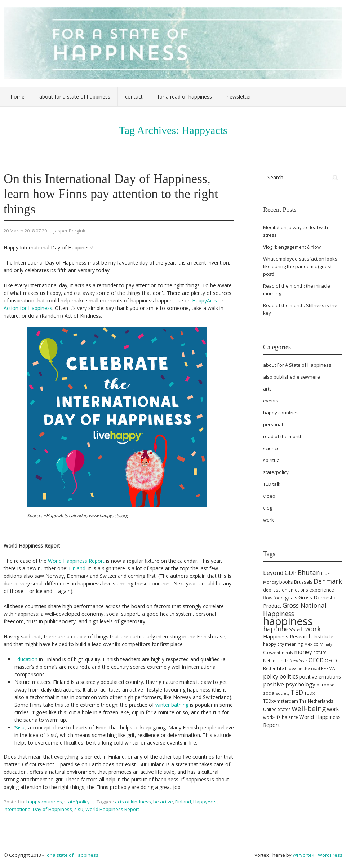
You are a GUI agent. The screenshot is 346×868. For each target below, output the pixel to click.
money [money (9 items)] (303, 652)
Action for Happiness (28, 308)
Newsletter (239, 97)
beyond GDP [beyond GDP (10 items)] (280, 573)
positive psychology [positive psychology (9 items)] (289, 684)
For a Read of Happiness (185, 97)
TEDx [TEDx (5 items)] (309, 693)
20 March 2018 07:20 (25, 231)
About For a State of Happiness (75, 97)
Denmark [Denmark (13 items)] (328, 581)
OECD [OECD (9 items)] (316, 660)
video (269, 496)
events (271, 401)
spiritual (272, 460)
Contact (134, 97)
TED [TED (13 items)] (297, 692)
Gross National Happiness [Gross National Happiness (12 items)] (295, 609)
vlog (268, 508)
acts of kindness (133, 802)
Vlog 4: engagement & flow (292, 247)
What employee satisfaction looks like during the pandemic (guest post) (300, 266)
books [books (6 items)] (286, 582)
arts (267, 389)
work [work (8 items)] (333, 709)
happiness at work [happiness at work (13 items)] (292, 629)
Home (18, 97)
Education (26, 659)
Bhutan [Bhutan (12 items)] (309, 572)
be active (163, 802)
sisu (79, 809)
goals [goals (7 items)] (291, 597)
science (271, 448)
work (269, 520)
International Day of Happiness (38, 809)
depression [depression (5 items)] (275, 590)
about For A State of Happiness (297, 365)
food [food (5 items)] (279, 598)
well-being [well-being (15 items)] (309, 708)
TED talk (272, 484)
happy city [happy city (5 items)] (274, 644)
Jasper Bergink (70, 231)
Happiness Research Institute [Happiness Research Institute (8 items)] (298, 636)
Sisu (20, 727)
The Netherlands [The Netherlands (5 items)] (316, 701)
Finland (77, 568)
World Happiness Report (76, 561)
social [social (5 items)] (269, 693)
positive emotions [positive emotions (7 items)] (320, 677)
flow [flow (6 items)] (268, 598)
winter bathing (172, 705)
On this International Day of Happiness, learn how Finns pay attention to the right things (111, 194)
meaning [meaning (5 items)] (294, 644)
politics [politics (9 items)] (289, 676)
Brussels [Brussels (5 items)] (303, 582)
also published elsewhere (292, 377)
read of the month (283, 436)
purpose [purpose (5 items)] (325, 685)
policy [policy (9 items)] (271, 676)
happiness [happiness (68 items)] (288, 621)
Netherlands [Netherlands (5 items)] (276, 661)
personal (273, 424)
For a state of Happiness (72, 855)
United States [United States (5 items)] (277, 709)
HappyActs (205, 300)
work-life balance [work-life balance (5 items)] (281, 717)
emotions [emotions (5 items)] (298, 590)
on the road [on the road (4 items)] (309, 669)
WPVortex (303, 855)
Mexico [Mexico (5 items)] (311, 644)
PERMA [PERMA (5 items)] (328, 669)
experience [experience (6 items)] (322, 590)
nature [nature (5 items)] (320, 652)
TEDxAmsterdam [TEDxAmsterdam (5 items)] (281, 701)
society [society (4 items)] (283, 693)
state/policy (77, 802)
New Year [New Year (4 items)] (299, 661)
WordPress (330, 855)
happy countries (44, 802)
